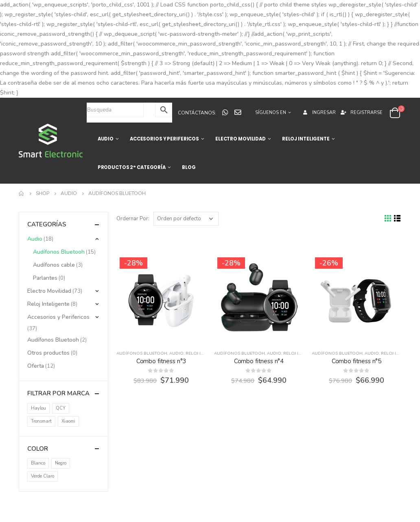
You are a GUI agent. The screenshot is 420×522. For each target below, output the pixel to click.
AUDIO (106, 139)
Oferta (36, 366)
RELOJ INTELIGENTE (306, 139)
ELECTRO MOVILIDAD (241, 139)
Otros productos (48, 353)
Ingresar (319, 113)
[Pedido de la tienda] (186, 219)
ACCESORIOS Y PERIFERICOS (164, 139)
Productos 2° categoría (132, 167)
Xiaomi (68, 421)
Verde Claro (43, 476)
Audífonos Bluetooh (142, 353)
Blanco (38, 463)
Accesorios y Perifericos (58, 317)
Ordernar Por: (133, 219)
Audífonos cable (54, 265)
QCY (61, 408)
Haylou (38, 408)
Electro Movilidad (49, 291)
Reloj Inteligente (206, 353)
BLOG (189, 167)
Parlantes (45, 278)
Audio (176, 353)
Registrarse (361, 113)
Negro (61, 463)
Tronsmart (41, 421)
